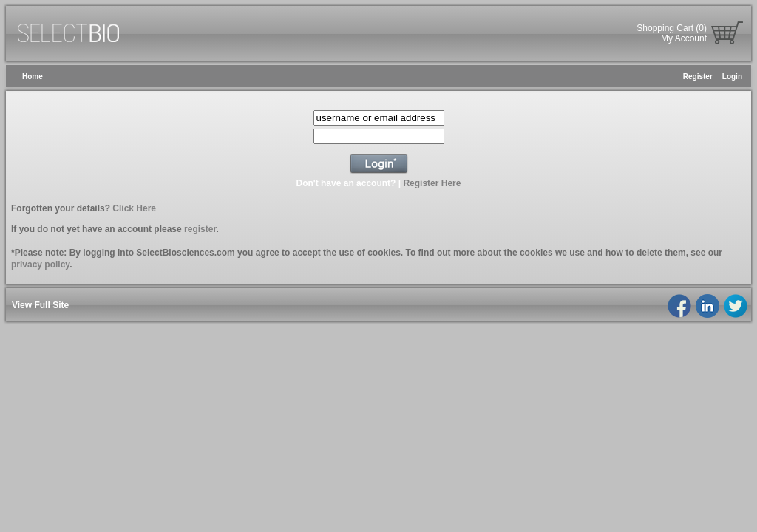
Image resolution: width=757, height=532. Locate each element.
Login (732, 76)
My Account (684, 38)
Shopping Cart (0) (672, 28)
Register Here (432, 183)
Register (698, 76)
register (200, 229)
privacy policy (40, 265)
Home (33, 76)
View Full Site (40, 305)
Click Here (134, 208)
